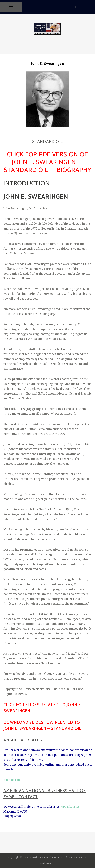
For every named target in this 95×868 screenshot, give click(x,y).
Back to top (47, 864)
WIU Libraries (70, 807)
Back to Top (12, 780)
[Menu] (11, 7)
